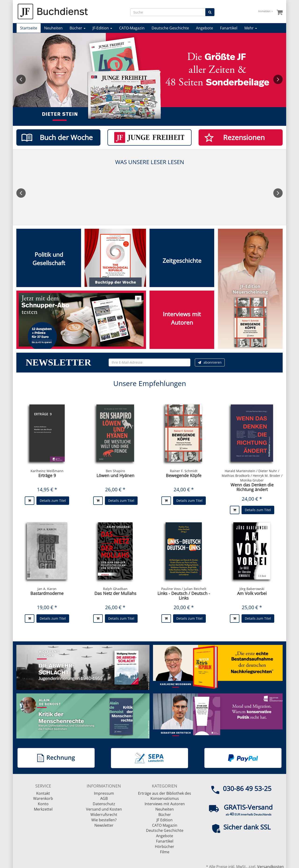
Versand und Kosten (104, 809)
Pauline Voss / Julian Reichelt (184, 589)
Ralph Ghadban (115, 589)
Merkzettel (43, 809)
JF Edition (165, 820)
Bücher (78, 28)
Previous (21, 79)
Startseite (29, 28)
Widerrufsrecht (104, 815)
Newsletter (104, 825)
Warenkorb (43, 798)
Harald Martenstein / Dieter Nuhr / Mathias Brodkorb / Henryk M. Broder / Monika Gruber (252, 476)
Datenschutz (104, 804)
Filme (165, 852)
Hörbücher (165, 847)
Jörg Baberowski (252, 589)
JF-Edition (102, 28)
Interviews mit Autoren (165, 804)
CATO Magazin (165, 825)
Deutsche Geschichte (170, 28)
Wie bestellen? (104, 820)
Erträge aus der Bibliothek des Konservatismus (165, 796)
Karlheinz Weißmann (47, 471)
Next (278, 79)
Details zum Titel (53, 501)
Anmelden (265, 11)
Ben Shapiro (115, 471)
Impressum (104, 793)
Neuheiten (53, 28)
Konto (43, 804)
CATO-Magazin (132, 28)
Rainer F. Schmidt (184, 471)
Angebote (205, 28)
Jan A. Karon (47, 589)
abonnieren (210, 362)
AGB (104, 798)
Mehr (251, 28)
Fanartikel (229, 28)
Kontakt (43, 793)
